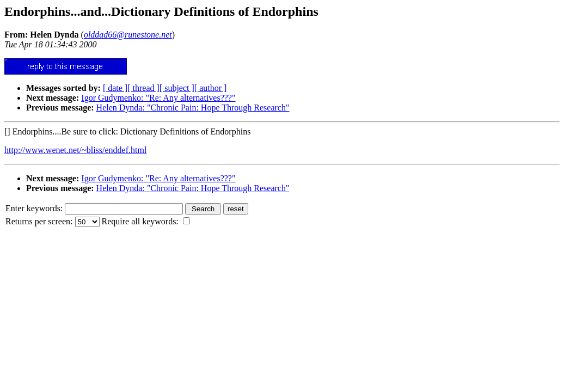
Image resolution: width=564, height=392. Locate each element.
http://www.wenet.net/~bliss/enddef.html (75, 150)
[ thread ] (143, 88)
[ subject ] (177, 88)
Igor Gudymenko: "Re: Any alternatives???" (158, 98)
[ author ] (211, 88)
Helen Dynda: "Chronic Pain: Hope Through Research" (193, 108)
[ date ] (115, 88)
